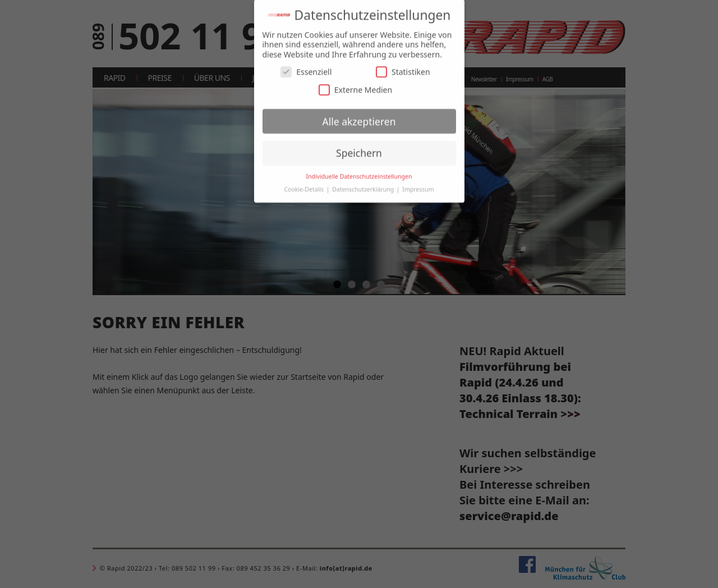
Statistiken (403, 66)
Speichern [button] (359, 148)
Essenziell (306, 66)
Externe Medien (355, 84)
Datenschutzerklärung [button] (364, 184)
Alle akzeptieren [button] (359, 116)
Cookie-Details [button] (304, 184)
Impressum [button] (418, 184)
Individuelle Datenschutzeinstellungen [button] (359, 171)
